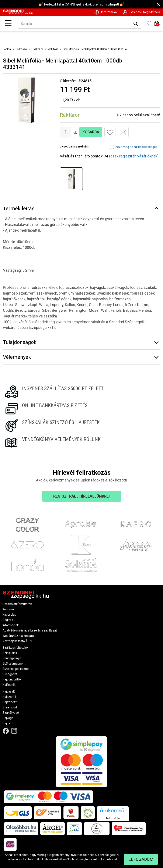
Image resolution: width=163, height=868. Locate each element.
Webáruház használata (18, 636)
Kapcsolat (9, 615)
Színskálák (10, 653)
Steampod (10, 707)
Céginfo (8, 620)
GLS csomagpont (14, 664)
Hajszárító (9, 697)
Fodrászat (22, 49)
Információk (11, 625)
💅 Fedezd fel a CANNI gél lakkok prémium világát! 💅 (82, 4)
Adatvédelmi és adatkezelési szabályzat (30, 630)
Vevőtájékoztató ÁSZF (18, 641)
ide (114, 859)
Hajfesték (9, 685)
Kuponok (8, 609)
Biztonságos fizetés (16, 669)
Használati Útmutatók (17, 604)
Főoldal (7, 49)
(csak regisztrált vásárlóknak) (134, 156)
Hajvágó (8, 718)
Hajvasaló (9, 691)
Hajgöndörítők (12, 679)
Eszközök (38, 49)
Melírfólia (53, 49)
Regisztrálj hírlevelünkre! (81, 496)
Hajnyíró (8, 723)
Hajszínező (10, 702)
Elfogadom (141, 859)
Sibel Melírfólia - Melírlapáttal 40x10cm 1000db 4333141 (95, 49)
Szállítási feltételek (15, 648)
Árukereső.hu (113, 818)
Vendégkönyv (12, 658)
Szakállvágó (11, 713)
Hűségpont (10, 674)
